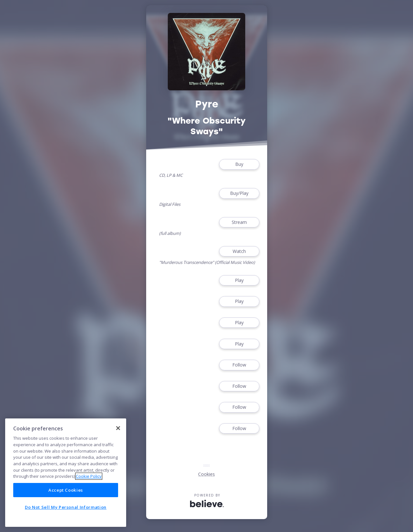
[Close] (118, 428)
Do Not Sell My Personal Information (66, 507)
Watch (239, 251)
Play (239, 281)
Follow (239, 365)
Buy (239, 164)
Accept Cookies (66, 490)
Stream (239, 222)
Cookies (206, 474)
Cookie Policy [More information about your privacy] (89, 476)
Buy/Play (239, 193)
